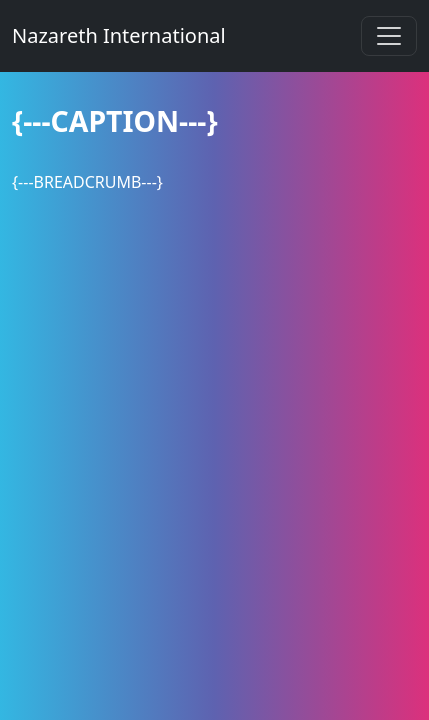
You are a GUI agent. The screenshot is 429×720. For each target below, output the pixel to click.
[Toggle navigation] (389, 36)
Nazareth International (119, 35)
